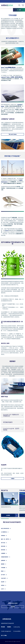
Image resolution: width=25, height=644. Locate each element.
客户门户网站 (4, 635)
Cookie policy (17, 627)
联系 (21, 384)
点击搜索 (13, 607)
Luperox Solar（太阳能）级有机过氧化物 (12, 77)
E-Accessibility (17, 631)
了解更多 (13, 479)
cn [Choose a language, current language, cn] (22, 1)
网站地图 (3, 627)
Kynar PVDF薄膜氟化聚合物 (8, 67)
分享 (19, 10)
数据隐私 (9, 627)
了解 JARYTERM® (12, 134)
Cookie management (6, 631)
